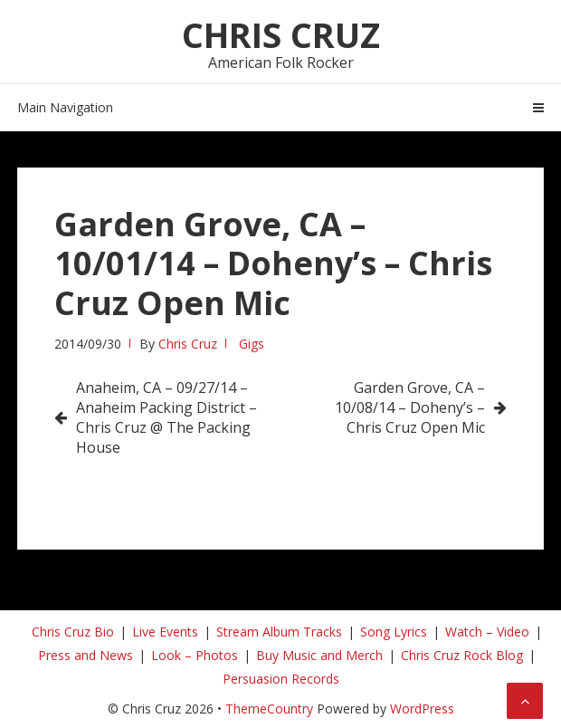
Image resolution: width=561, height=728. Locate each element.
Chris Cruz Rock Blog (462, 655)
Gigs (252, 344)
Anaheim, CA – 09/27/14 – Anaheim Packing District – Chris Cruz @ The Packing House (166, 417)
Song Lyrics (394, 632)
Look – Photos (195, 655)
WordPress (422, 709)
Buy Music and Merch (319, 655)
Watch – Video (487, 632)
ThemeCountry (269, 709)
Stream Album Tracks (279, 632)
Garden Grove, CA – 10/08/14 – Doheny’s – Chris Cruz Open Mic (410, 407)
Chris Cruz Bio (73, 632)
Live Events (165, 632)
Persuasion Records (281, 679)
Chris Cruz (281, 34)
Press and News (86, 655)
